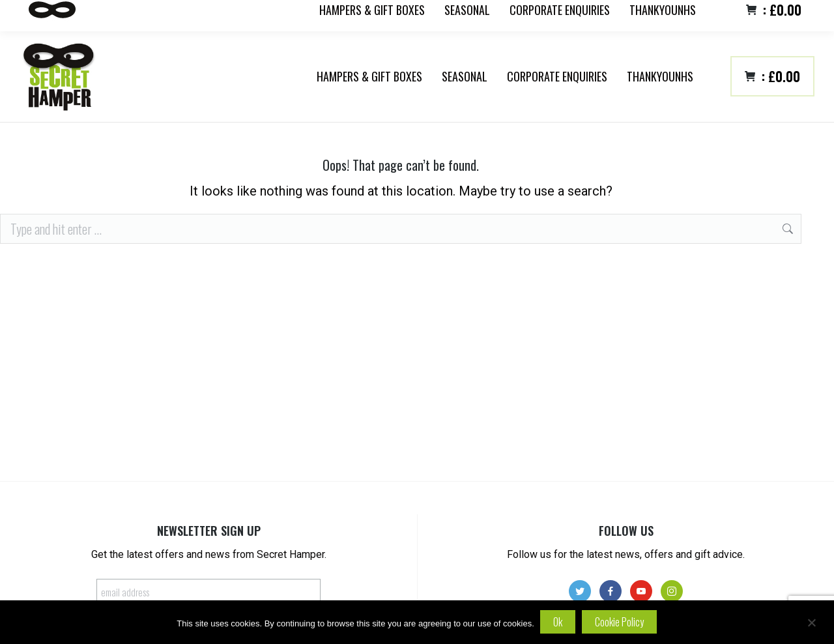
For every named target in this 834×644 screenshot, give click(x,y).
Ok (558, 622)
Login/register (786, 17)
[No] (811, 622)
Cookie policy (620, 622)
